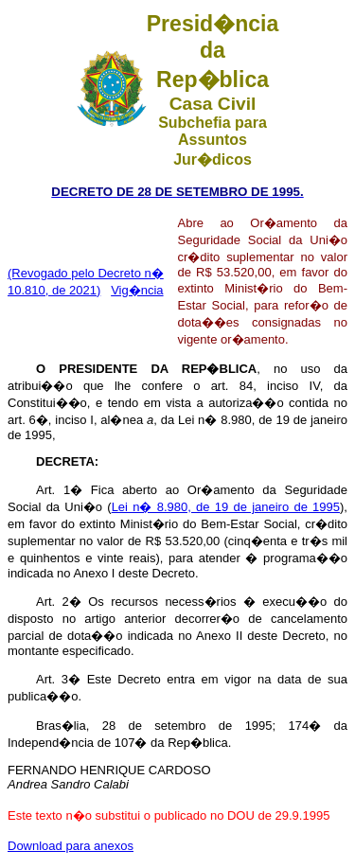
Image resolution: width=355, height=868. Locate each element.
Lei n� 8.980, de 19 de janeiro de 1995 (226, 507)
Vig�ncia (137, 290)
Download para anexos (71, 846)
